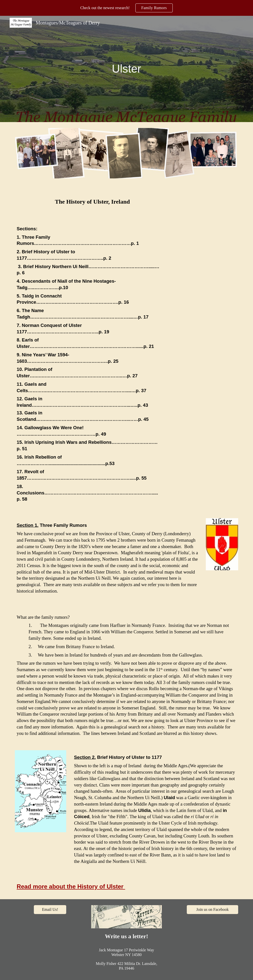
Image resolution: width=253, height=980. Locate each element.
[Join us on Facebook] (213, 910)
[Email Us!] (50, 910)
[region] (126, 8)
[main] (126, 69)
